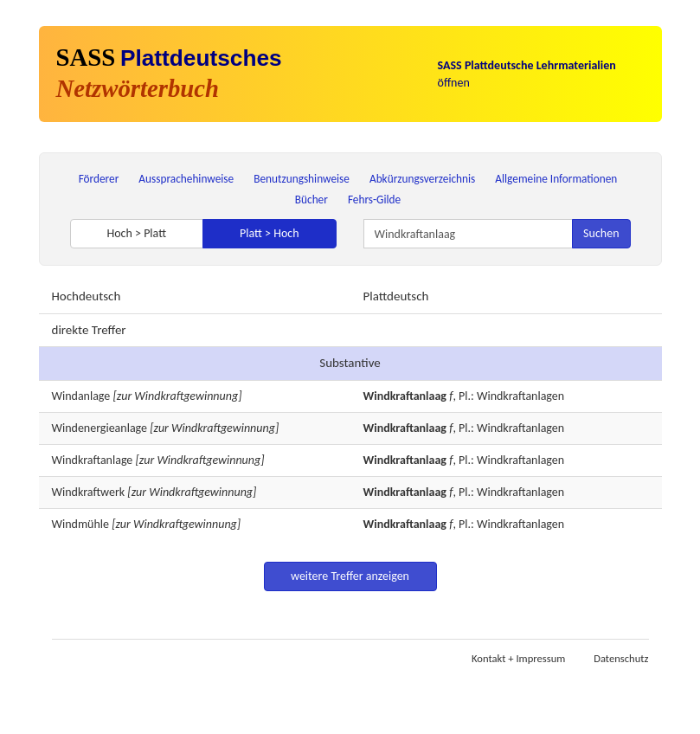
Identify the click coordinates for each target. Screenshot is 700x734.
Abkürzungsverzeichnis (422, 179)
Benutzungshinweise (302, 179)
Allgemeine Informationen (556, 179)
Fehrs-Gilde (374, 200)
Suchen (601, 233)
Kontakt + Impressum (518, 658)
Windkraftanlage (93, 460)
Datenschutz (621, 658)
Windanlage (81, 396)
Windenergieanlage (100, 428)
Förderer (99, 179)
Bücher (311, 200)
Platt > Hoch (270, 233)
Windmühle (80, 524)
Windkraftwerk (89, 492)
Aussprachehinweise (186, 179)
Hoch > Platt (136, 233)
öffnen (527, 74)
